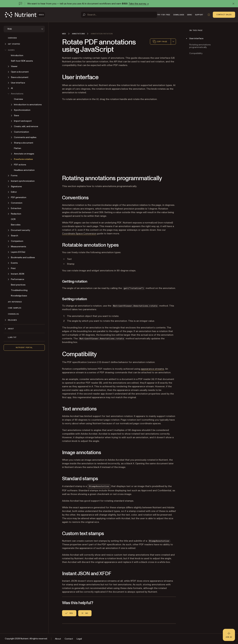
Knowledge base (19, 296)
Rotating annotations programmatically (200, 46)
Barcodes (16, 225)
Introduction (17, 55)
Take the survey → (139, 4)
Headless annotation (24, 170)
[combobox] (173, 42)
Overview (12, 38)
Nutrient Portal (24, 347)
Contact (69, 639)
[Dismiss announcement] (233, 4)
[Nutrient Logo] (25, 15)
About (58, 639)
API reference (15, 302)
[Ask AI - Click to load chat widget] (229, 635)
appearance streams (152, 369)
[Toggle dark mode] (209, 15)
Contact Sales (224, 15)
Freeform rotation (23, 159)
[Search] (119, 15)
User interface (196, 38)
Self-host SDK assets (22, 61)
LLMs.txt (12, 337)
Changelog (13, 314)
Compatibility (196, 53)
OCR (13, 219)
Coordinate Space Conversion (79, 234)
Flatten (18, 148)
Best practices (18, 285)
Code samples (14, 308)
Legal (79, 639)
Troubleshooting (19, 290)
